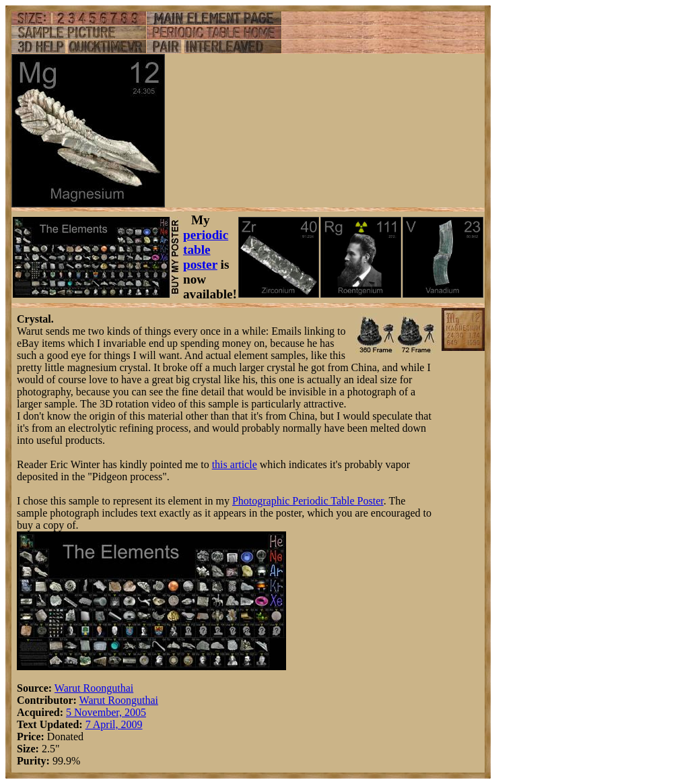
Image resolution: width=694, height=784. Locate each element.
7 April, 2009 (114, 724)
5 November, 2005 (106, 712)
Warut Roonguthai (94, 688)
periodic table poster (206, 250)
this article (235, 464)
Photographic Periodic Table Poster (308, 501)
